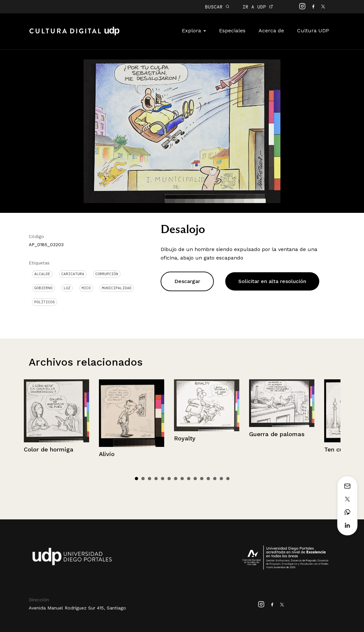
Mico (86, 288)
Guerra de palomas (277, 434)
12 (208, 479)
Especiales (232, 31)
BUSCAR (217, 7)
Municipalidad (117, 288)
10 (195, 479)
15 (228, 479)
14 (221, 479)
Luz (67, 288)
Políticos (45, 302)
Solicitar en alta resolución (272, 281)
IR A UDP (258, 7)
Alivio (107, 454)
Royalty (185, 438)
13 (215, 479)
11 (202, 479)
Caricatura (73, 274)
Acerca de (271, 31)
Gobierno (43, 288)
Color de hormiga (49, 449)
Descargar (187, 281)
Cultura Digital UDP (74, 35)
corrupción (107, 274)
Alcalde (42, 274)
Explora (194, 31)
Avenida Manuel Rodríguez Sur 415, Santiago (77, 608)
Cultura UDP (313, 31)
